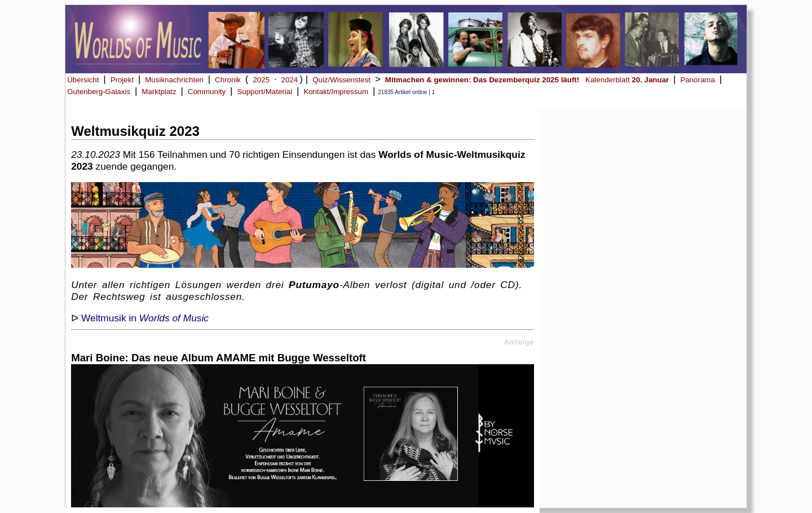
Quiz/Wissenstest (341, 80)
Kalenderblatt (627, 80)
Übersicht (83, 80)
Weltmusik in (145, 318)
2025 (261, 80)
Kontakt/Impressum (336, 92)
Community (207, 92)
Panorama (698, 80)
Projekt (122, 80)
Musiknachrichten (174, 80)
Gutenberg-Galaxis (99, 92)
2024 (290, 80)
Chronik (228, 80)
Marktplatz (159, 92)
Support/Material (264, 92)
